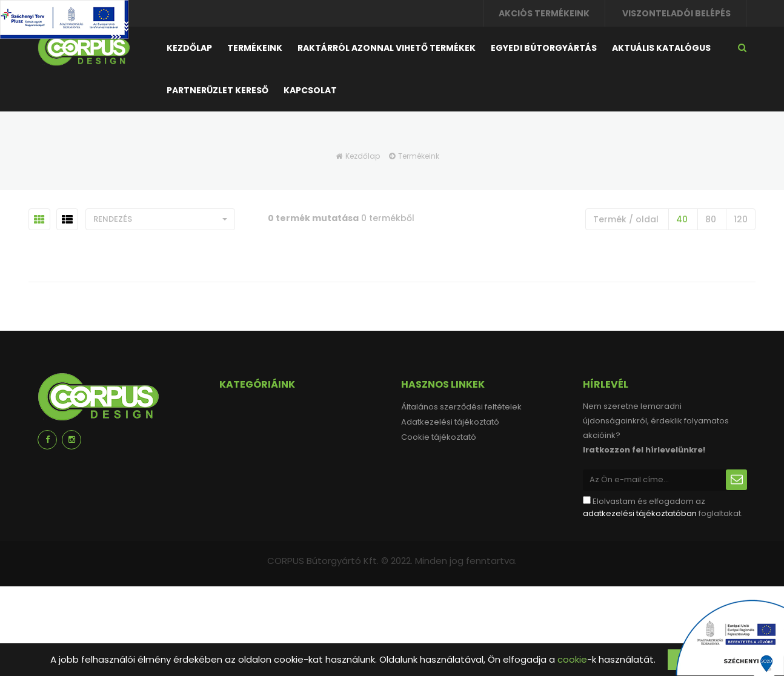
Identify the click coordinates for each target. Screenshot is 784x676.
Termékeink (255, 48)
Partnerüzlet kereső (218, 90)
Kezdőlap (189, 48)
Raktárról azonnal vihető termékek (387, 48)
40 (682, 219)
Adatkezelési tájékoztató (450, 422)
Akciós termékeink (544, 13)
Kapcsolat (310, 90)
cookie (572, 659)
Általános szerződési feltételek (461, 407)
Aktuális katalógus (661, 48)
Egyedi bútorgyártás (544, 48)
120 (741, 219)
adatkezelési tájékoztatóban (640, 513)
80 (711, 219)
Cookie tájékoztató (439, 437)
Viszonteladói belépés (676, 13)
